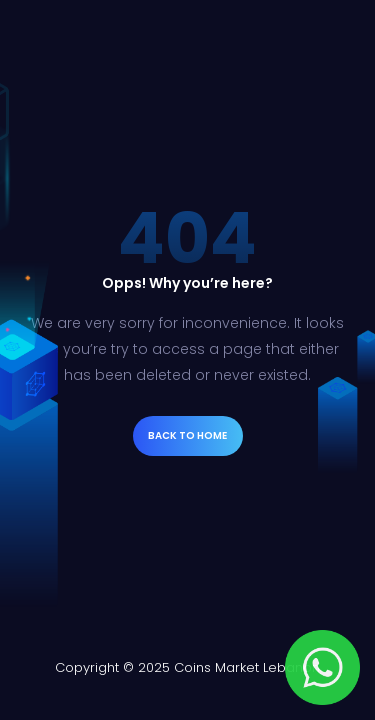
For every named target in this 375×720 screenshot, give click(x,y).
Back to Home (187, 435)
